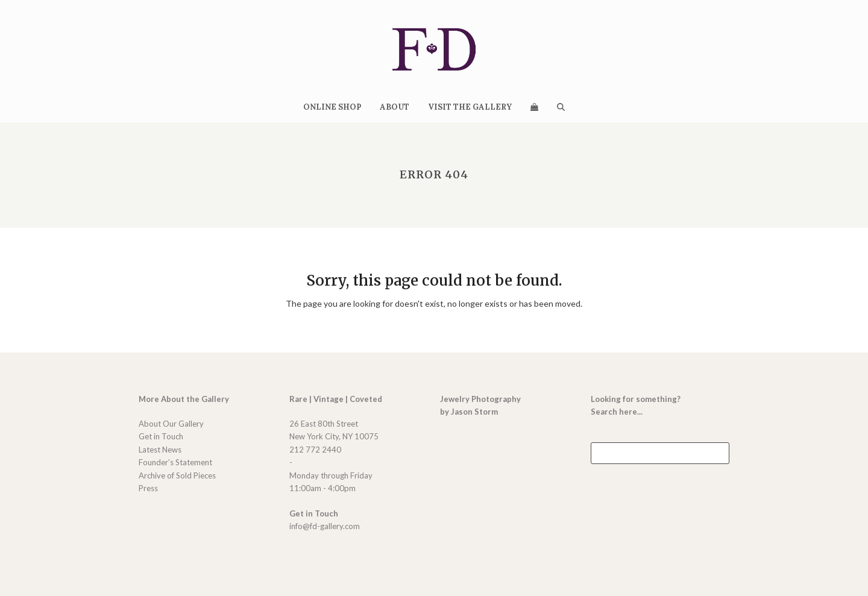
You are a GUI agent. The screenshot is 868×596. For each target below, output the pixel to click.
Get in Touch (161, 436)
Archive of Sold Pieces (177, 475)
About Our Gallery (171, 424)
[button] (534, 107)
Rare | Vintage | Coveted (336, 399)
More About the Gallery (184, 399)
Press (148, 488)
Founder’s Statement (175, 462)
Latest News (160, 450)
